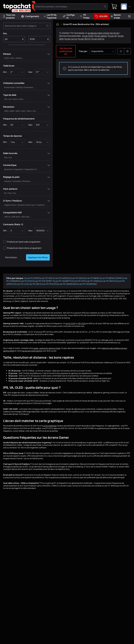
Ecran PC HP (78, 281)
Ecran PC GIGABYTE (62, 281)
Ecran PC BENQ (92, 278)
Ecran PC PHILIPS (48, 284)
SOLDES (101, 16)
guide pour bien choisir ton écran (103, 33)
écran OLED (70, 323)
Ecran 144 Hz (71, 39)
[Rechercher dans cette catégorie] (27, 26)
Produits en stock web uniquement (24, 242)
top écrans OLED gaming (32, 351)
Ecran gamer (101, 36)
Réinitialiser (11, 257)
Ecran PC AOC (46, 278)
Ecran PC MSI (33, 284)
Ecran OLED (88, 36)
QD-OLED (82, 323)
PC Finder (85, 16)
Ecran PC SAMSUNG (67, 284)
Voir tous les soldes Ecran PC (66, 51)
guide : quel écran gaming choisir (47, 348)
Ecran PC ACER (32, 278)
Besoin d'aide (116, 16)
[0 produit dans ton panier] (114, 7)
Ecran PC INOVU (108, 281)
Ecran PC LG (21, 284)
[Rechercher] (105, 7)
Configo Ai (69, 16)
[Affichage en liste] (121, 51)
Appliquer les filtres (38, 257)
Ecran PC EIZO (25, 281)
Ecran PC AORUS (61, 278)
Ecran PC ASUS (77, 278)
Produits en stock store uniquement (24, 248)
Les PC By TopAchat (50, 16)
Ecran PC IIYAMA (92, 281)
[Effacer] (47, 26)
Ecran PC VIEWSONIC (87, 284)
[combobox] (126, 7)
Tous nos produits (9, 16)
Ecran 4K (112, 36)
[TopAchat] (17, 7)
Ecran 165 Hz (84, 39)
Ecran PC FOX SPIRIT (43, 281)
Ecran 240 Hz (98, 39)
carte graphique (50, 426)
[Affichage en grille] (127, 51)
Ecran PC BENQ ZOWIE (111, 278)
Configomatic (30, 16)
